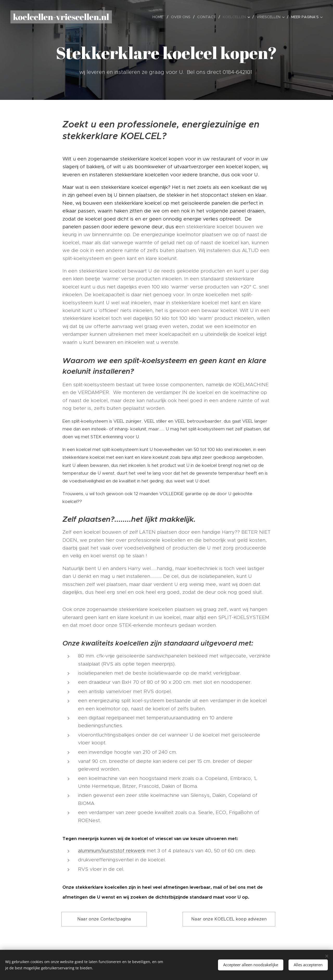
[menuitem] (160, 17)
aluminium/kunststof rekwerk (112, 851)
